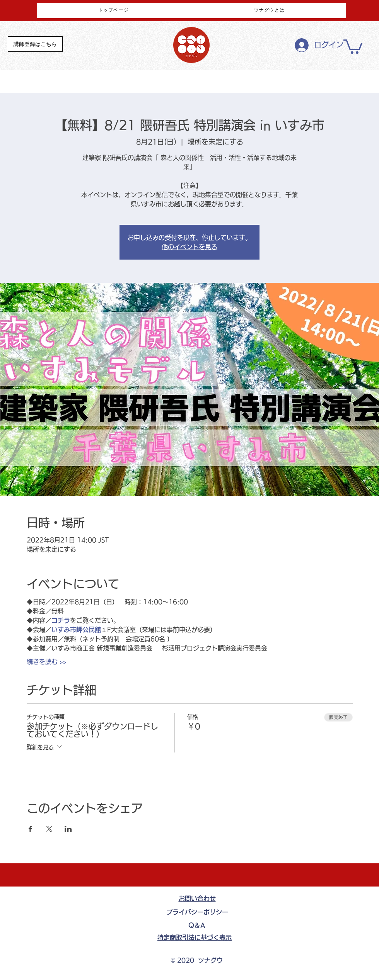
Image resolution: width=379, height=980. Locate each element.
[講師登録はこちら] (35, 44)
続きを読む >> (47, 662)
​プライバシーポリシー (197, 912)
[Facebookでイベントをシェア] (30, 829)
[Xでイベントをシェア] (49, 829)
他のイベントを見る (189, 247)
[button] (353, 46)
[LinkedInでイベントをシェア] (68, 829)
